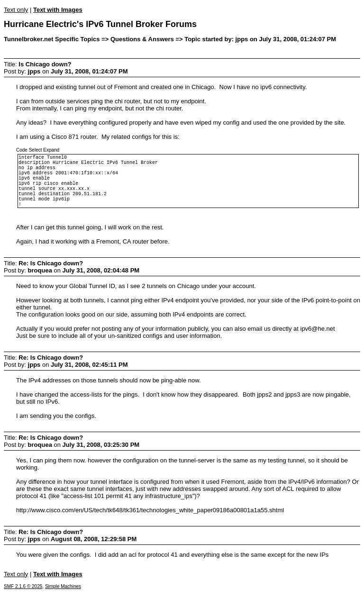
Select (36, 150)
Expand (51, 150)
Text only (16, 10)
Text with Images (58, 10)
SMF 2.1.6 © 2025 (23, 601)
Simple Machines (63, 601)
